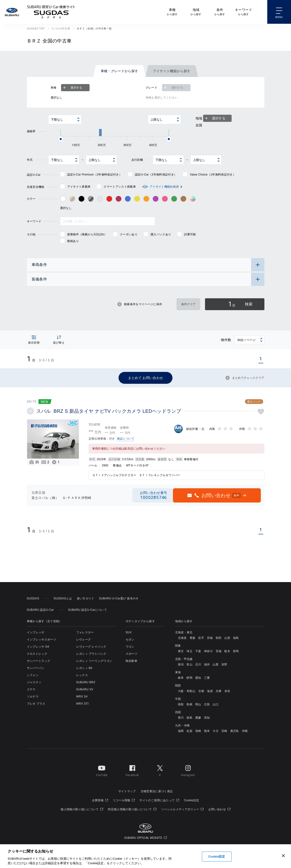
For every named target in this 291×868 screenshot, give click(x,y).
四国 (178, 712)
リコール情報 (124, 800)
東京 (181, 651)
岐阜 (181, 678)
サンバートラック (39, 661)
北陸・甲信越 (184, 659)
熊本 (207, 731)
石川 (198, 664)
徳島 (189, 718)
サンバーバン (36, 668)
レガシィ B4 (84, 668)
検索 (240, 304)
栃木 (227, 651)
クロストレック (37, 654)
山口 (216, 704)
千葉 (198, 651)
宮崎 (224, 731)
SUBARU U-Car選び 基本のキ (119, 598)
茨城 (219, 651)
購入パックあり (161, 234)
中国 (178, 699)
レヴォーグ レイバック (91, 647)
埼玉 (189, 651)
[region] (145, 856)
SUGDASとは (63, 598)
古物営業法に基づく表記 (157, 791)
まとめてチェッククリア (245, 378)
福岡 (181, 731)
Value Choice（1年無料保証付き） (213, 175)
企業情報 (100, 800)
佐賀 (189, 731)
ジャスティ (34, 682)
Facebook (132, 770)
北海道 (182, 638)
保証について (126, 439)
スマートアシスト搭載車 (120, 187)
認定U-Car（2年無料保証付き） (156, 175)
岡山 (198, 704)
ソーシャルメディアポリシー (182, 809)
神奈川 (208, 651)
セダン (130, 640)
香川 (181, 718)
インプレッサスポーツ (41, 640)
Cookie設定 (191, 800)
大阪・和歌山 (187, 691)
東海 (178, 672)
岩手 (201, 638)
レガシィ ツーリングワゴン (94, 661)
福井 (207, 664)
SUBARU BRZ (86, 682)
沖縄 (245, 731)
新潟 (181, 664)
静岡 (189, 678)
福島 (236, 638)
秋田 (219, 638)
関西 (178, 686)
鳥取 (181, 704)
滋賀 (210, 691)
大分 (216, 731)
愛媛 (198, 718)
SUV (129, 632)
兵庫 (219, 691)
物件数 (226, 340)
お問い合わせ (219, 809)
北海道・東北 (184, 632)
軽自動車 (131, 661)
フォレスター (85, 632)
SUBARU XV (85, 689)
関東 (178, 646)
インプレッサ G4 (38, 647)
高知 (207, 718)
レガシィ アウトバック (91, 654)
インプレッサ (36, 632)
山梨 (216, 664)
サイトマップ (127, 791)
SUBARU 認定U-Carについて (88, 610)
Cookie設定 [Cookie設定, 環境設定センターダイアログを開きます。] (217, 856)
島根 (189, 704)
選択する (72, 88)
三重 (207, 678)
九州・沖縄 (182, 726)
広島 (207, 704)
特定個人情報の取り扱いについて (132, 809)
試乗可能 (190, 234)
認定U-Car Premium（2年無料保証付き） (95, 175)
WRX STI (82, 704)
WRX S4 (82, 697)
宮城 (210, 638)
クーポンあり (129, 234)
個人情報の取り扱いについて (82, 809)
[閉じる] (283, 856)
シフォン (33, 675)
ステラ (31, 689)
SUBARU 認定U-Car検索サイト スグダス (51, 12)
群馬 (236, 651)
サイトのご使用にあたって (159, 800)
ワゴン (130, 647)
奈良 (227, 691)
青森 (193, 638)
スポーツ (131, 654)
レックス (82, 675)
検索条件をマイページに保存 (140, 304)
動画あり (73, 241)
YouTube (102, 770)
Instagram (188, 770)
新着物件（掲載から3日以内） (87, 234)
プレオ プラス (36, 704)
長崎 (198, 731)
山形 (227, 638)
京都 (201, 691)
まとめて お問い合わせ (146, 378)
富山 (189, 664)
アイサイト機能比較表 (164, 187)
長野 (224, 664)
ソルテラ (33, 697)
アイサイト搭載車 (79, 187)
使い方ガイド (86, 598)
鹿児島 (235, 731)
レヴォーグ (84, 640)
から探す (172, 12)
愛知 (198, 678)
